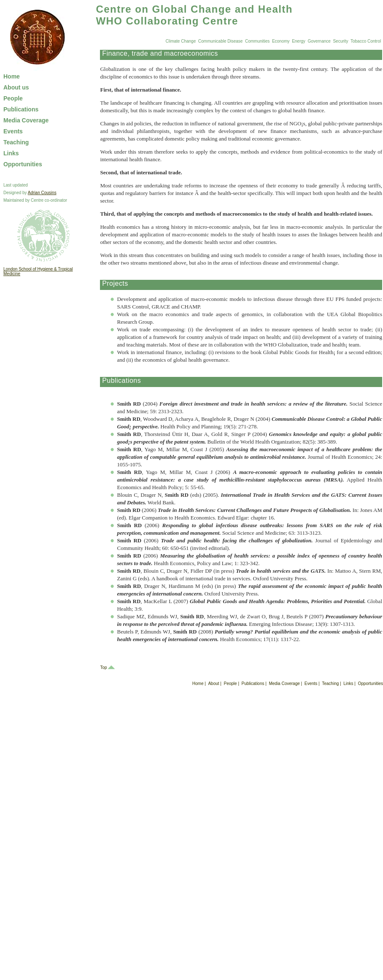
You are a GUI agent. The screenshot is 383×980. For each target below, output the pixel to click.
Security (340, 41)
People (13, 98)
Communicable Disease (221, 41)
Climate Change (181, 41)
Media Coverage (26, 120)
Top (103, 667)
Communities (257, 41)
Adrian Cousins (42, 193)
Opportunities (23, 164)
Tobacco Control (366, 41)
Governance (319, 41)
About (213, 684)
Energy (299, 41)
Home (12, 76)
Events (13, 131)
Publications (21, 109)
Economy (281, 41)
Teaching (16, 142)
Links (11, 153)
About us (16, 87)
